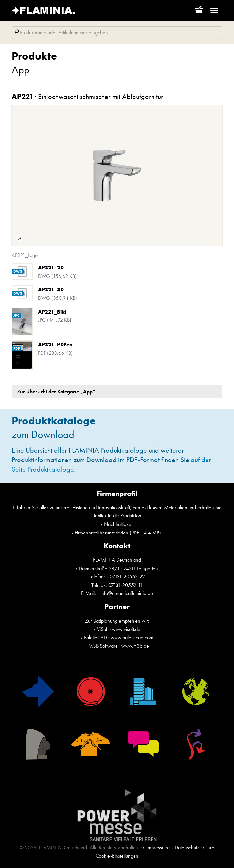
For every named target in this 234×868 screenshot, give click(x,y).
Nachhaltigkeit (119, 524)
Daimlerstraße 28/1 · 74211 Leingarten (118, 568)
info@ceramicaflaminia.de (127, 593)
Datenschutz (187, 848)
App (21, 70)
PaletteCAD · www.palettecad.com (119, 637)
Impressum (157, 848)
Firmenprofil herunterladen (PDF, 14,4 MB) (118, 533)
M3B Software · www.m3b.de (119, 646)
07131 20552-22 (127, 577)
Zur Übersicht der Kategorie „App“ (56, 392)
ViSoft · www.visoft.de (119, 629)
